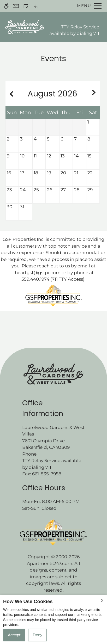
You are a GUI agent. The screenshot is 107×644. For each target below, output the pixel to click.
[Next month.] (94, 94)
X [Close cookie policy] (102, 600)
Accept (14, 635)
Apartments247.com (50, 563)
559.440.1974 (35, 279)
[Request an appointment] (26, 6)
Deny (37, 635)
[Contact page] (16, 6)
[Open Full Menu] (88, 6)
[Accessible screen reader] (6, 6)
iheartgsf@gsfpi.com (37, 273)
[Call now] (36, 6)
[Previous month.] (11, 94)
